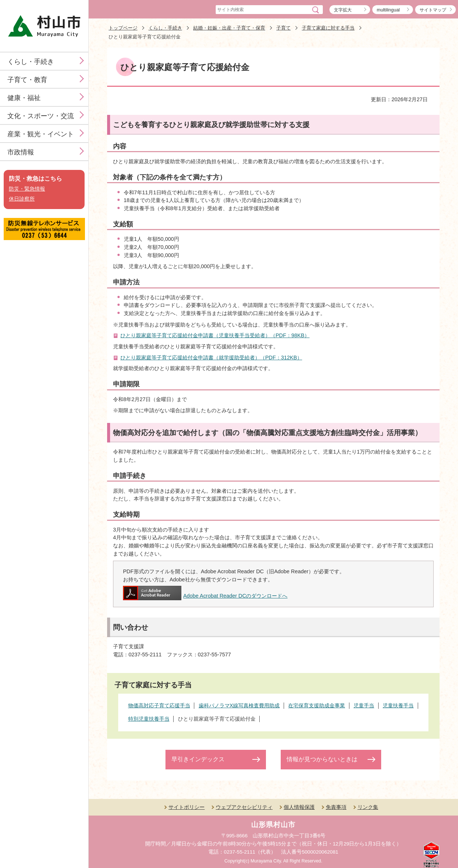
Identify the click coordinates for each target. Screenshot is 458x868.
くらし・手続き (31, 62)
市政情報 (21, 152)
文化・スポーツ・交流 (41, 116)
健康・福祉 (24, 98)
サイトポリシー (187, 807)
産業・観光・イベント (41, 134)
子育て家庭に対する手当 (328, 28)
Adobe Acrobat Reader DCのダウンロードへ (205, 596)
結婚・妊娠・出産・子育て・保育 (229, 28)
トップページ (123, 28)
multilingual (388, 10)
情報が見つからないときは (322, 759)
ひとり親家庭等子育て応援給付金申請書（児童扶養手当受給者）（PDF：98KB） (215, 335)
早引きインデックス (198, 759)
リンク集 (368, 807)
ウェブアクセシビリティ (244, 807)
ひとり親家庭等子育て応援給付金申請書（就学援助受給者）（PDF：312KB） (211, 358)
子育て (283, 28)
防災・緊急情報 (27, 189)
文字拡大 (343, 10)
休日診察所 (22, 199)
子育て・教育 (27, 80)
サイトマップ (433, 10)
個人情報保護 (299, 807)
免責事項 (336, 807)
